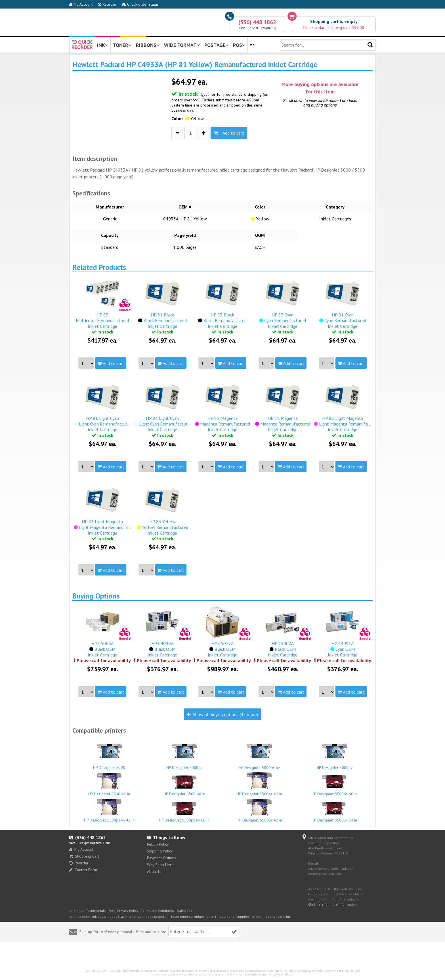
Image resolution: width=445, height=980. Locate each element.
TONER (122, 45)
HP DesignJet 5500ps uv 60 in (184, 812)
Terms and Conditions (158, 911)
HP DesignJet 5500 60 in (184, 785)
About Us (155, 871)
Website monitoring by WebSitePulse (270, 974)
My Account (81, 4)
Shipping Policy (160, 851)
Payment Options (161, 858)
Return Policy (158, 844)
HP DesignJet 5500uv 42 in (259, 810)
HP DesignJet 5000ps (184, 754)
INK (103, 45)
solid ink (284, 917)
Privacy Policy (128, 911)
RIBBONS (148, 45)
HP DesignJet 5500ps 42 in (259, 784)
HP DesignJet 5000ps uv (259, 754)
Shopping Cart (84, 856)
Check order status (140, 4)
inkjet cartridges (105, 917)
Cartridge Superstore (129, 971)
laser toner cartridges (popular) (144, 917)
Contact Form (83, 870)
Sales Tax (185, 911)
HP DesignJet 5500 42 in (109, 784)
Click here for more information (332, 904)
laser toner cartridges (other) (194, 917)
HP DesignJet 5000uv (335, 754)
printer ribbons (264, 917)
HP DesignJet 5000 (109, 754)
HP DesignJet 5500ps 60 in (335, 785)
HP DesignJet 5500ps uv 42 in (109, 810)
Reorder (107, 4)
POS (239, 45)
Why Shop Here (160, 865)
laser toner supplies (234, 917)
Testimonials (96, 911)
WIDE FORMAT (182, 45)
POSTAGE (217, 45)
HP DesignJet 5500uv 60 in (335, 811)
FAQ (112, 911)
